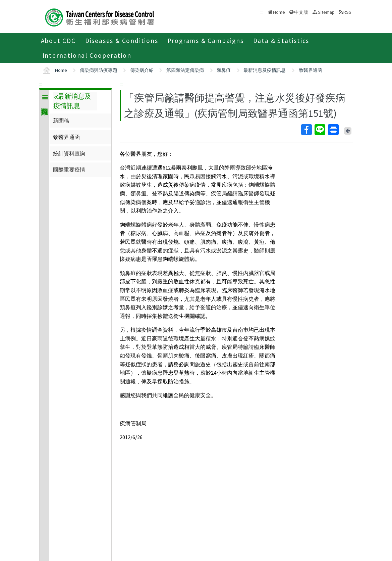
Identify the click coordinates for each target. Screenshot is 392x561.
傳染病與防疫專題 (99, 70)
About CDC (58, 41)
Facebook (306, 130)
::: (41, 84)
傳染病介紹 (142, 70)
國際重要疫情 (69, 170)
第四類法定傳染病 (185, 70)
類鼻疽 (224, 70)
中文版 (301, 12)
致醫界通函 (311, 70)
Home (279, 12)
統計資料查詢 (69, 153)
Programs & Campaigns (206, 41)
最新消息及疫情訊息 (265, 70)
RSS (347, 12)
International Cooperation (87, 55)
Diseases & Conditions (122, 41)
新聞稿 (61, 121)
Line (320, 130)
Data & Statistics (281, 41)
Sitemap (326, 12)
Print (333, 130)
